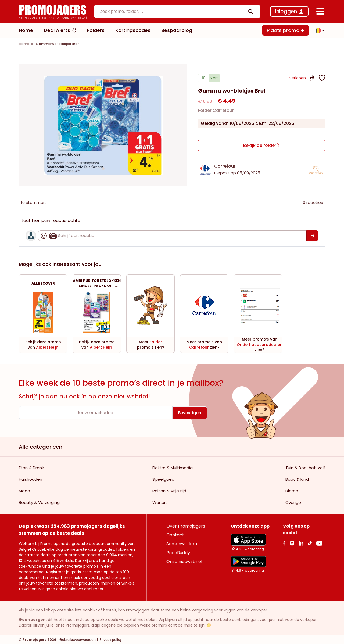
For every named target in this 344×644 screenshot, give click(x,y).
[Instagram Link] (292, 542)
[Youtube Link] (319, 542)
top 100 (122, 571)
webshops (37, 560)
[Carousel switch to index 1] (103, 168)
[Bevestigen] (312, 235)
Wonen (160, 502)
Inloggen (286, 11)
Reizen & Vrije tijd (169, 490)
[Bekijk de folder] (262, 146)
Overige (293, 502)
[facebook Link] (284, 542)
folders (123, 549)
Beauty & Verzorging (39, 502)
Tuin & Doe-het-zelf (305, 467)
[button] (318, 30)
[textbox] (173, 12)
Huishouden (31, 478)
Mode (24, 490)
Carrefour (225, 165)
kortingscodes (101, 549)
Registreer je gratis (64, 571)
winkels (67, 560)
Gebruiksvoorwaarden (78, 639)
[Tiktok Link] (310, 542)
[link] (24, 44)
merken (125, 554)
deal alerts (112, 577)
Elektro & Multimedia (173, 467)
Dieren (292, 490)
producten (67, 554)
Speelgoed (163, 478)
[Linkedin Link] (301, 542)
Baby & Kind (297, 478)
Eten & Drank (31, 467)
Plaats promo (286, 30)
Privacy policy (110, 639)
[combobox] (177, 12)
